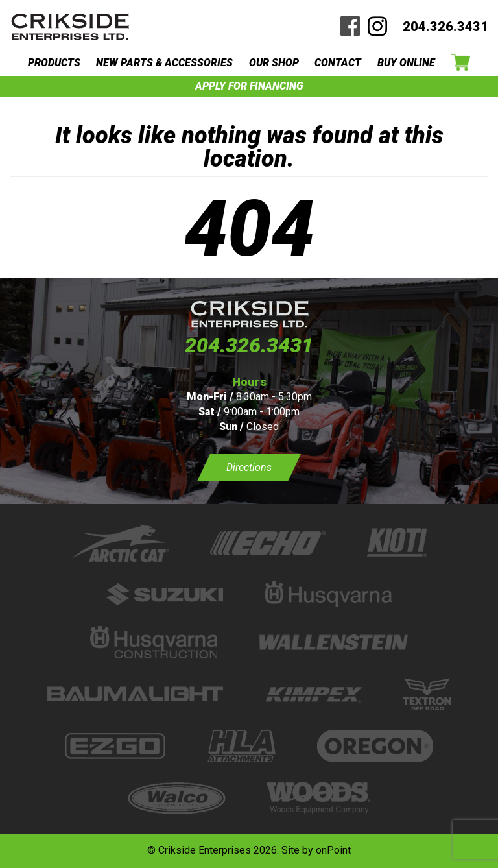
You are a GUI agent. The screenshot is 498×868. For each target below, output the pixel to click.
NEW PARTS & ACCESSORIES (164, 63)
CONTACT (338, 63)
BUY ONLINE (406, 63)
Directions (249, 467)
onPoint (333, 850)
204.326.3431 (445, 27)
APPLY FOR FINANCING (249, 86)
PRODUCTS (54, 63)
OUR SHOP (274, 63)
